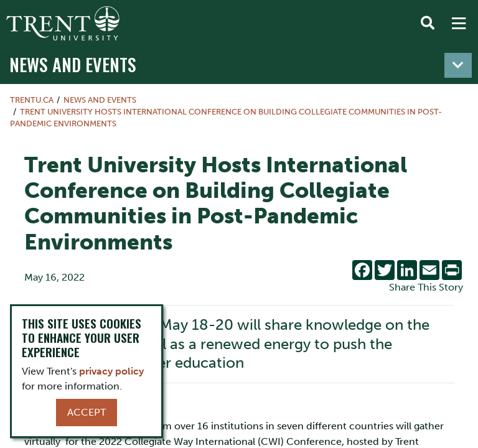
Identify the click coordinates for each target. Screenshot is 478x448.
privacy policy (111, 371)
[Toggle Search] (428, 24)
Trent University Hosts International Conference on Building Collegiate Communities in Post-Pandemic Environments (226, 118)
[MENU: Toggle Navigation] (459, 24)
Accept (87, 412)
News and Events (73, 64)
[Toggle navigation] (458, 65)
